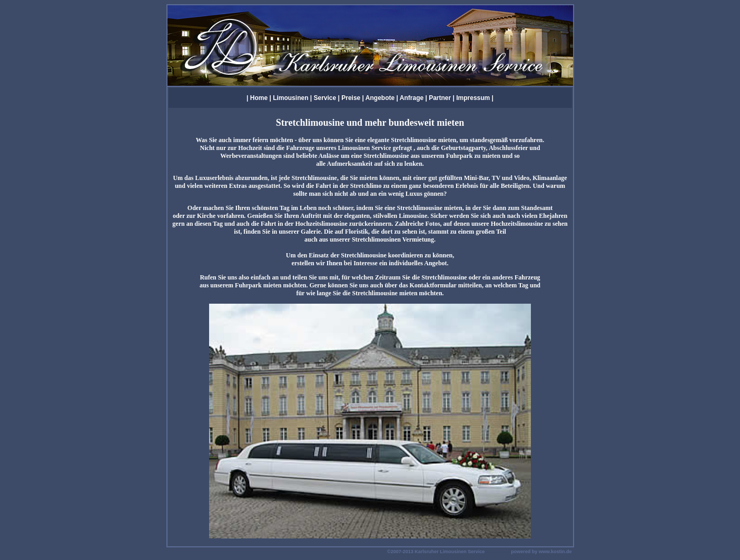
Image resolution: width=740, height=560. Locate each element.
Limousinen (290, 98)
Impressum (474, 98)
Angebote (380, 98)
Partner (440, 98)
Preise (351, 98)
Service (325, 98)
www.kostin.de (555, 552)
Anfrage (412, 98)
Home (259, 98)
